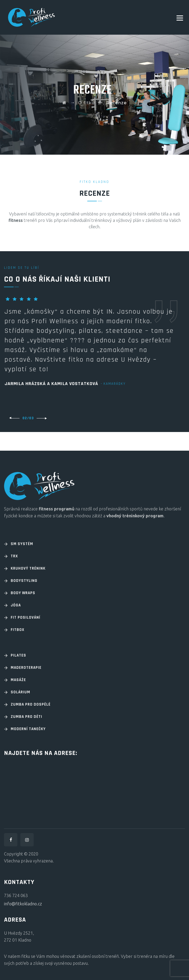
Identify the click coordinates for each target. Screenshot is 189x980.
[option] (94, 341)
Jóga (16, 605)
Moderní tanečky (28, 729)
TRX (14, 556)
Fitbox (18, 630)
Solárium (20, 692)
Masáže (18, 680)
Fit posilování (26, 617)
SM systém (22, 544)
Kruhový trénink (28, 568)
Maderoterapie (26, 668)
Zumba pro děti (26, 717)
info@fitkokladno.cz (23, 904)
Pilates (18, 655)
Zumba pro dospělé (31, 704)
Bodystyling (24, 581)
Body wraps (23, 593)
